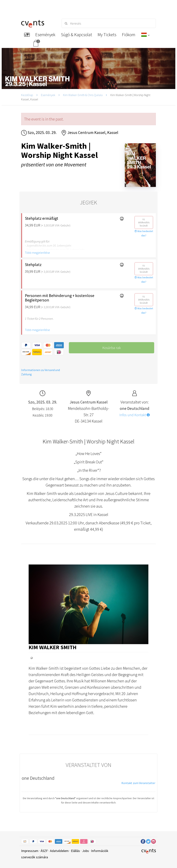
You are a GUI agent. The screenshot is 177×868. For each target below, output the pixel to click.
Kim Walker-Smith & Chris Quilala (83, 95)
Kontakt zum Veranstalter (138, 783)
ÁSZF (44, 851)
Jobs (86, 851)
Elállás (75, 851)
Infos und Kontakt (135, 415)
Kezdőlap (27, 95)
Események (48, 95)
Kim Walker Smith (53, 647)
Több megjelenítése (37, 253)
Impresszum (30, 851)
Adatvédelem (59, 851)
